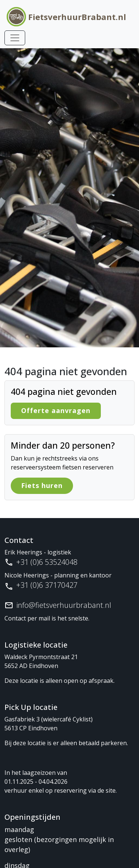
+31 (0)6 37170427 (47, 585)
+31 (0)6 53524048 (47, 562)
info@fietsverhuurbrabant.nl (64, 605)
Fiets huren (42, 485)
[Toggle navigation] (15, 38)
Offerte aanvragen (56, 410)
